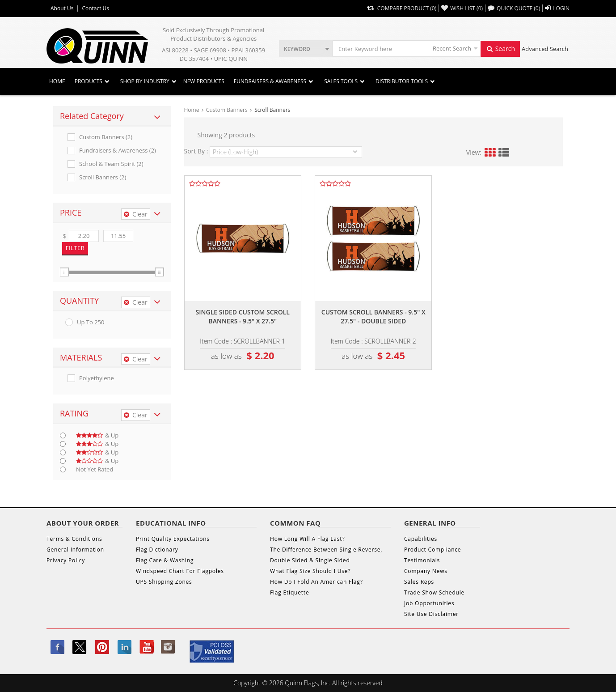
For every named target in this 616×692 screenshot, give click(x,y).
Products (89, 81)
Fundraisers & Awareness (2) (118, 151)
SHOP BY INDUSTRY (145, 81)
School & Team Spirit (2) (111, 164)
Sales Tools (341, 81)
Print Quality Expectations (173, 539)
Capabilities (421, 539)
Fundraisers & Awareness (270, 81)
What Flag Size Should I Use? (310, 571)
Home (57, 81)
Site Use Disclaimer (431, 614)
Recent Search (452, 48)
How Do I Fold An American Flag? (316, 582)
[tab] (112, 116)
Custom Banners (227, 110)
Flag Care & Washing (165, 560)
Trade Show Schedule (434, 592)
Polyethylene (97, 378)
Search (500, 49)
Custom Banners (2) (106, 137)
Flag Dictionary (157, 550)
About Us (62, 8)
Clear (136, 214)
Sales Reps (419, 582)
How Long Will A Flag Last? (307, 539)
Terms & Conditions (74, 539)
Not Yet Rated (95, 469)
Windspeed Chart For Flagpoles (180, 571)
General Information (75, 550)
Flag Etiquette (289, 592)
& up (97, 435)
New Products (204, 81)
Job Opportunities (429, 603)
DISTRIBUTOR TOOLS (402, 81)
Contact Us (95, 8)
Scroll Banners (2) (103, 177)
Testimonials (422, 560)
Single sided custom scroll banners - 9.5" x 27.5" (243, 316)
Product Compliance (432, 550)
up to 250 (91, 322)
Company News (426, 571)
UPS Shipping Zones (164, 582)
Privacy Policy (66, 560)
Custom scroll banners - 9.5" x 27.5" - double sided (373, 316)
